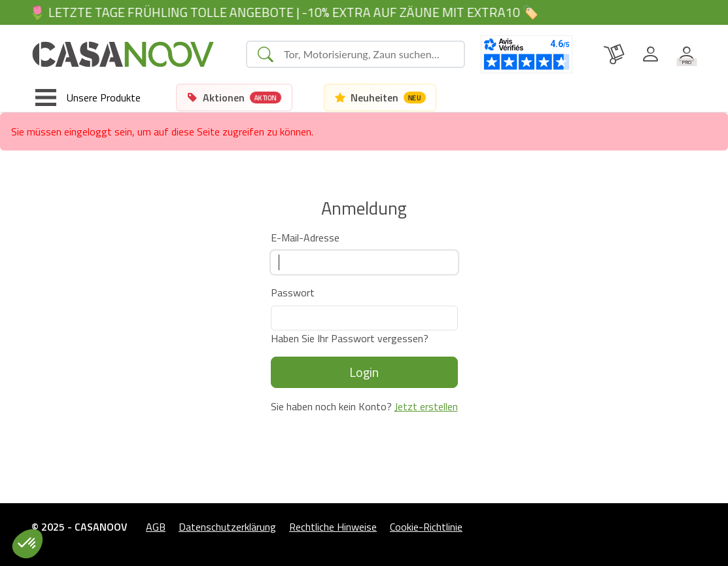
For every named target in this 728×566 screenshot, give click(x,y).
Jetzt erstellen (426, 406)
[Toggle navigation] (88, 97)
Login (364, 372)
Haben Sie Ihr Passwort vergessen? (350, 338)
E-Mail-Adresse (305, 238)
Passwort (293, 292)
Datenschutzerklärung (227, 527)
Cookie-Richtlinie (426, 527)
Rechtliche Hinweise (333, 527)
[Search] (369, 54)
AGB (156, 527)
